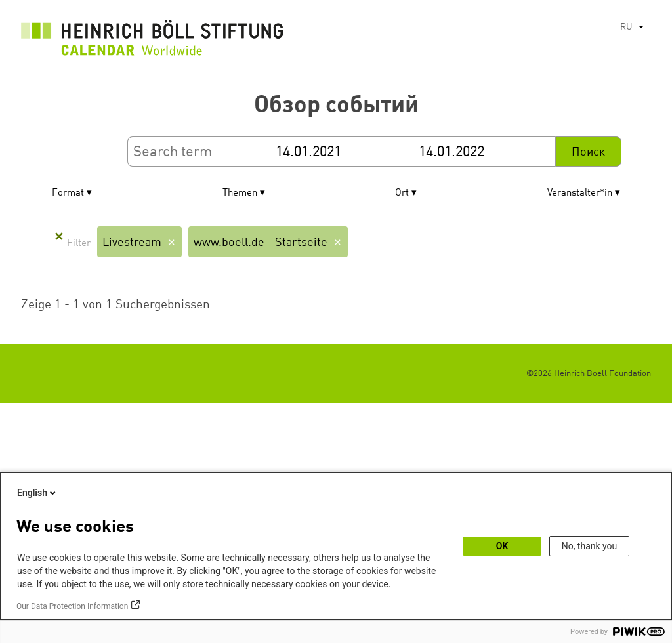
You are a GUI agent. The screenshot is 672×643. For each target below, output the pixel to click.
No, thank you (590, 546)
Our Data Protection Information (72, 606)
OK (502, 546)
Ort (402, 193)
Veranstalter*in (580, 193)
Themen (240, 193)
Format (68, 193)
